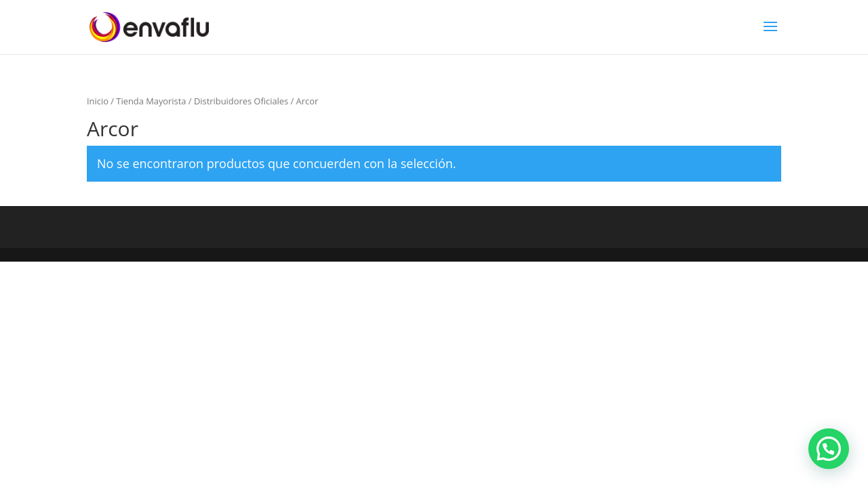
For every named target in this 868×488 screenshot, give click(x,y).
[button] (829, 449)
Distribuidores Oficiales (241, 101)
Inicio (98, 101)
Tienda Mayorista (151, 101)
